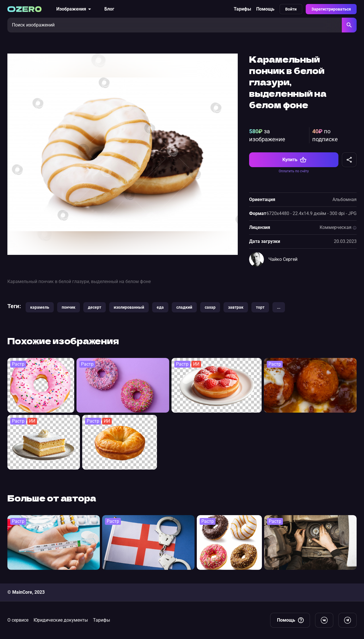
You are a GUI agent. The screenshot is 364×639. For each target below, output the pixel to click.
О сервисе (18, 620)
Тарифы (242, 9)
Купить (294, 160)
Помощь (265, 9)
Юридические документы (61, 620)
